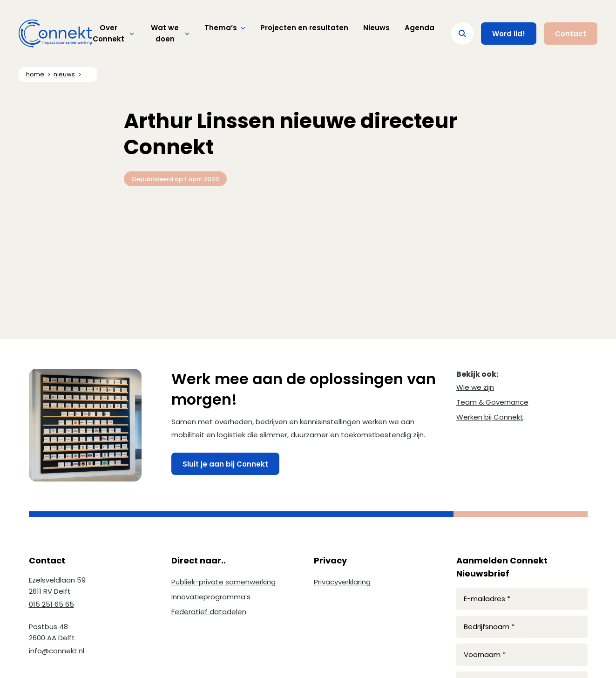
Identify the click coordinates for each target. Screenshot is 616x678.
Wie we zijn (475, 387)
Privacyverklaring (342, 582)
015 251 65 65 (51, 604)
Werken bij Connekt (490, 417)
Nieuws (376, 28)
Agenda (420, 28)
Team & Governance (492, 402)
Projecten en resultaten (304, 28)
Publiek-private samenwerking (223, 582)
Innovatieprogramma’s (211, 597)
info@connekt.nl (57, 651)
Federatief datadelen (209, 612)
